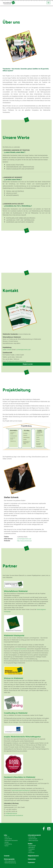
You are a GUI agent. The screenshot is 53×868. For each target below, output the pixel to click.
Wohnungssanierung (10, 861)
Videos (30, 851)
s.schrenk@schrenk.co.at (23, 349)
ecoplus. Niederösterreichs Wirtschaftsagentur (22, 737)
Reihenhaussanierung (10, 863)
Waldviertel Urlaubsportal (14, 635)
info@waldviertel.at (11, 813)
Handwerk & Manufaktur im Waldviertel (20, 777)
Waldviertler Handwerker (11, 840)
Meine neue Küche (33, 840)
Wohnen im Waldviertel (13, 678)
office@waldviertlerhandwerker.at (16, 361)
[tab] (26, 364)
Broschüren (31, 852)
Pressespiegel (32, 845)
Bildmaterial (32, 847)
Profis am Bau (32, 837)
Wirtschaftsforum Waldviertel (16, 591)
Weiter (27, 120)
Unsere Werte (8, 839)
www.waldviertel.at (21, 649)
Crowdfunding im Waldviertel (16, 713)
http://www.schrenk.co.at (24, 541)
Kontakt (7, 842)
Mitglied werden (28, 364)
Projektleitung (8, 844)
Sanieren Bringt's (33, 839)
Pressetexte (32, 849)
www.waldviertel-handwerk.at (21, 790)
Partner (7, 846)
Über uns (7, 837)
